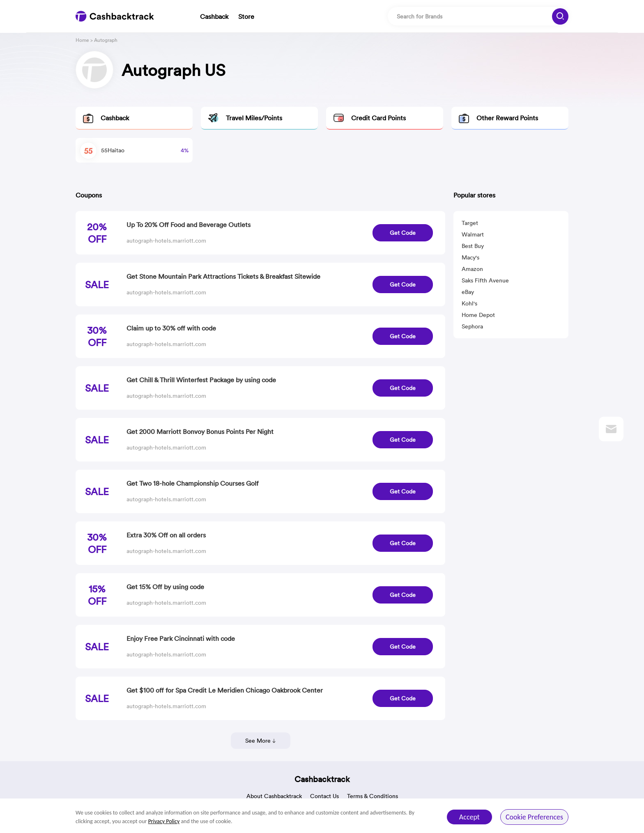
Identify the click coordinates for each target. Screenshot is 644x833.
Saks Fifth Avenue (485, 280)
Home (82, 40)
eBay (468, 292)
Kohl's (469, 303)
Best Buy (473, 246)
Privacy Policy (164, 821)
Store (246, 16)
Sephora (472, 326)
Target (470, 223)
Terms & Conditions (373, 796)
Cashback (214, 16)
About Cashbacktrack (274, 796)
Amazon (472, 269)
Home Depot (478, 315)
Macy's (470, 257)
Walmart (473, 234)
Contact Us (324, 796)
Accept (469, 817)
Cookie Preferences (534, 817)
